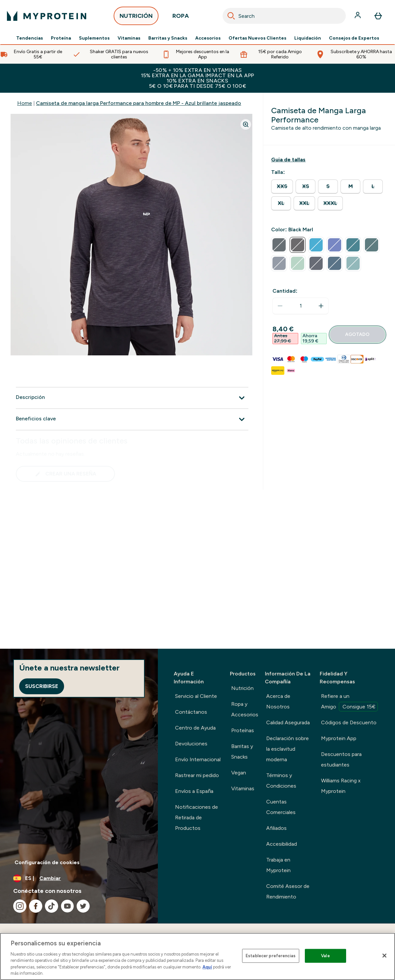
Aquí (207, 967)
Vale (325, 956)
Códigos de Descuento (349, 722)
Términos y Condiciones (281, 781)
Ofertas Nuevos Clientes (257, 38)
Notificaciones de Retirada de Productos (197, 817)
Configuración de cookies (47, 862)
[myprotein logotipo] (47, 16)
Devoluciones (191, 744)
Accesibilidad (282, 844)
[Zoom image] (246, 124)
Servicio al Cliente (196, 696)
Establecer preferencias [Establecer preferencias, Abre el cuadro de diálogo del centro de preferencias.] (271, 956)
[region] (197, 956)
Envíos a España (194, 791)
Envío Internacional (198, 759)
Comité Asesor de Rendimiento (288, 891)
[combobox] (284, 16)
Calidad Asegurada (288, 722)
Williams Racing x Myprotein (341, 786)
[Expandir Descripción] (132, 398)
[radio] (282, 187)
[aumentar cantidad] (321, 306)
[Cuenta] (358, 16)
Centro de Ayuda (195, 728)
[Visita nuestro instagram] (20, 906)
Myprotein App (339, 738)
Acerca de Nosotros (278, 701)
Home (25, 103)
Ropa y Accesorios (245, 709)
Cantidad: (285, 291)
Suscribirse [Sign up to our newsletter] (42, 686)
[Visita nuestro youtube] (67, 906)
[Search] (231, 16)
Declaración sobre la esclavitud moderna (287, 749)
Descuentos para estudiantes (341, 759)
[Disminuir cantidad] (280, 306)
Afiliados (276, 828)
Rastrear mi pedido (197, 775)
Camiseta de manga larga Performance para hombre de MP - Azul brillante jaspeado (139, 103)
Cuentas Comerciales (281, 807)
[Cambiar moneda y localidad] (79, 878)
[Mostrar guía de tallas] (288, 160)
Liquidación (308, 38)
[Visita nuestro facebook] (36, 906)
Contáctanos (191, 712)
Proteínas (243, 730)
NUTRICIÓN (136, 18)
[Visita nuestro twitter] (83, 906)
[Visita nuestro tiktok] (52, 906)
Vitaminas (129, 38)
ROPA (181, 18)
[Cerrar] (384, 956)
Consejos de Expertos (354, 38)
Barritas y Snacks (168, 38)
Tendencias (30, 38)
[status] (301, 306)
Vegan (239, 773)
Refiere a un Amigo (349, 702)
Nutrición (242, 688)
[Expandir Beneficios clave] (132, 419)
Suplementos (94, 38)
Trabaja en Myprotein (278, 865)
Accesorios (208, 38)
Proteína (61, 38)
